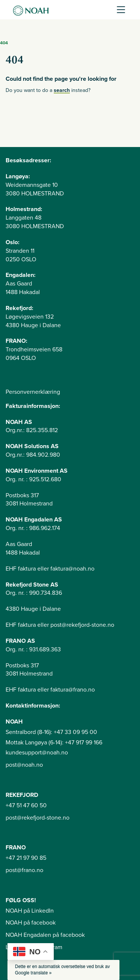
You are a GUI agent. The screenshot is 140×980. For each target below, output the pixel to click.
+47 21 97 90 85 (26, 858)
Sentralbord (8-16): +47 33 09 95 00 (51, 732)
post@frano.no (24, 870)
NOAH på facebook (31, 923)
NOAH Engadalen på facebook (45, 935)
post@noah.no (24, 765)
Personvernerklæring (33, 392)
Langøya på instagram (34, 947)
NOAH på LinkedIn (30, 911)
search (62, 90)
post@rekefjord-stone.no (38, 818)
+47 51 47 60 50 (26, 805)
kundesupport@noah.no (37, 753)
